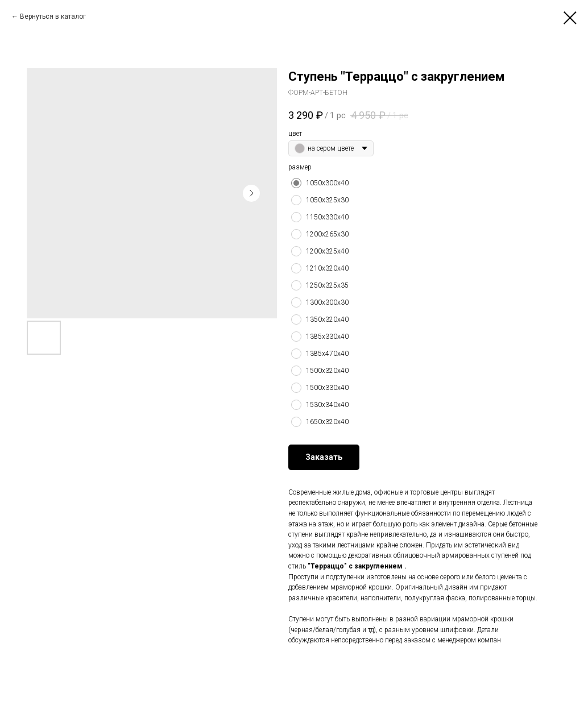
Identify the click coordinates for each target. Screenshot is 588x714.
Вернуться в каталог (53, 16)
